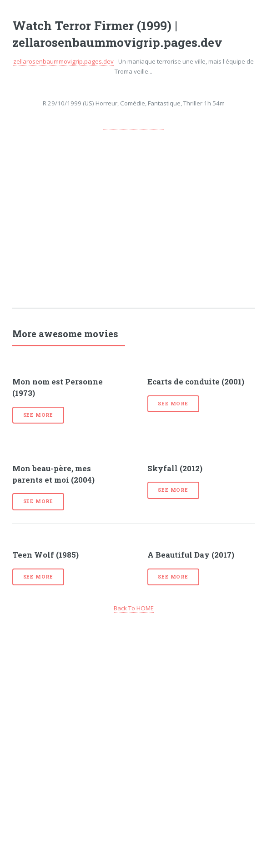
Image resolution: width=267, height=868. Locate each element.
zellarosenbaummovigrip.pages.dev (63, 61)
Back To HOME (134, 608)
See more (38, 415)
